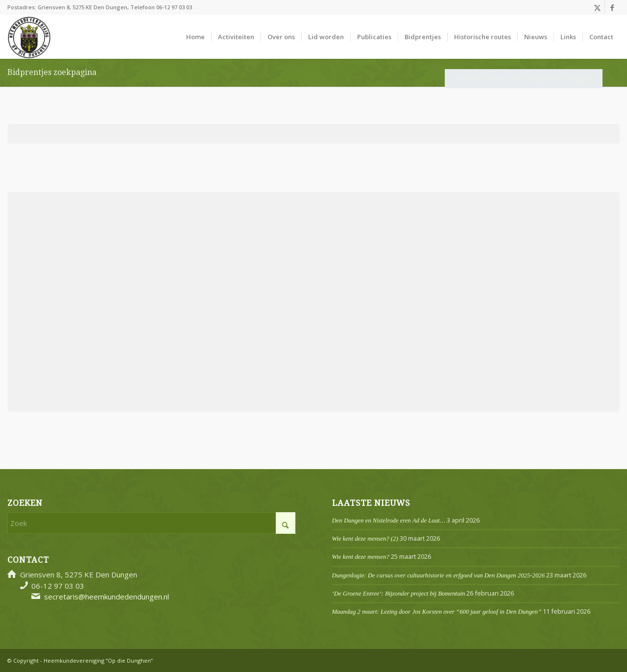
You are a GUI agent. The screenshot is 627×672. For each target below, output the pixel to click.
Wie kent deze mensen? (361, 557)
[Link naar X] (597, 7)
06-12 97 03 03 (174, 7)
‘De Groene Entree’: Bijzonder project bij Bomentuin (399, 594)
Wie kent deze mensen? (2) (365, 539)
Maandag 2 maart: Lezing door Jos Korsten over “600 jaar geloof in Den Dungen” (437, 612)
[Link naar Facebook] (612, 7)
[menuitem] (195, 37)
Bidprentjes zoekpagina (52, 72)
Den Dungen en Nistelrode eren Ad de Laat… (389, 521)
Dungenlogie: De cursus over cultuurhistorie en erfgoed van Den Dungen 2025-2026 (439, 575)
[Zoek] (151, 523)
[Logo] (29, 37)
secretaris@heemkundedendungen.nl (107, 597)
